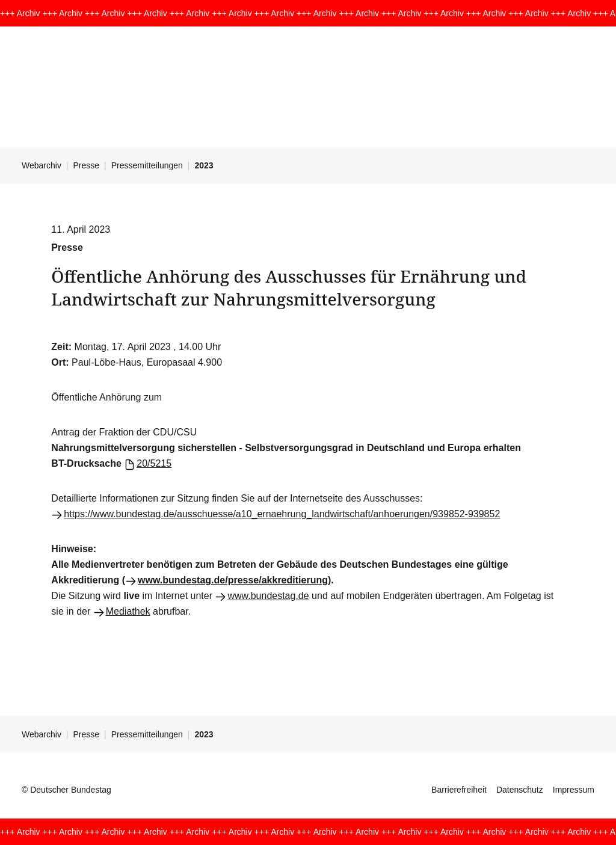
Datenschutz (520, 790)
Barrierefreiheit (459, 790)
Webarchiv (42, 165)
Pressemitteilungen (147, 165)
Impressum (574, 790)
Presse (87, 165)
